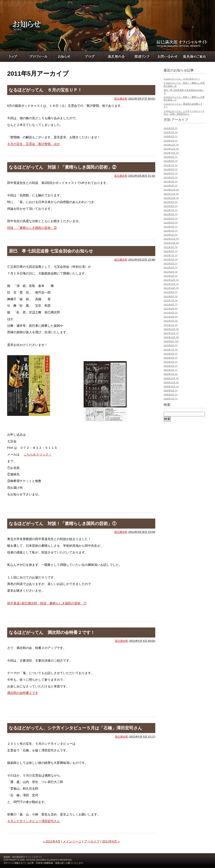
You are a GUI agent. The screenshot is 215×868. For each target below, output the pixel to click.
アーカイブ (92, 841)
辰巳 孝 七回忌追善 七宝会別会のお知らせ (51, 251)
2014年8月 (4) (171, 161)
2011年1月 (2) (171, 325)
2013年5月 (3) (171, 219)
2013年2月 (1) (171, 231)
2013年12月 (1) (171, 190)
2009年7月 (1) (171, 399)
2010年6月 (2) (171, 354)
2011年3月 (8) (171, 317)
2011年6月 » (111, 841)
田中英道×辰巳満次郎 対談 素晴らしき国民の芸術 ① (47, 603)
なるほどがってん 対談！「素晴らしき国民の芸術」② (63, 167)
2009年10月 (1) (171, 386)
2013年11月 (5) (171, 194)
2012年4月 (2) (171, 268)
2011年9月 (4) (171, 292)
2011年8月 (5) (171, 296)
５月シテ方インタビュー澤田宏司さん (34, 821)
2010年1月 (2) (171, 374)
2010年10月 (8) (171, 337)
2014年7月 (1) (171, 165)
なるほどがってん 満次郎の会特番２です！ (52, 632)
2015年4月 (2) (171, 128)
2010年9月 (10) (171, 341)
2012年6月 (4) (171, 259)
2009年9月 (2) (171, 391)
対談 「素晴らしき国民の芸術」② (32, 228)
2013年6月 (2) (171, 214)
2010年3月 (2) (171, 366)
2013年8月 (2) (171, 206)
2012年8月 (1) (171, 251)
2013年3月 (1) (171, 227)
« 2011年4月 (52, 841)
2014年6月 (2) (171, 169)
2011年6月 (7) (171, 305)
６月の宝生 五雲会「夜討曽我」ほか (34, 144)
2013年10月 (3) (171, 198)
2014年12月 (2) (171, 145)
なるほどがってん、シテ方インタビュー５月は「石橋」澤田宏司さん (75, 728)
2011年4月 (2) (171, 313)
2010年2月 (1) (171, 370)
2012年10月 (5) (171, 243)
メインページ (72, 841)
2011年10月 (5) (171, 288)
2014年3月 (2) (171, 182)
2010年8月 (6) (171, 345)
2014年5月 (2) (171, 173)
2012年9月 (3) (171, 247)
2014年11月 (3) (171, 149)
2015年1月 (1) (171, 141)
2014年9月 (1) (171, 157)
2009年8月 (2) (171, 395)
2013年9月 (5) (171, 202)
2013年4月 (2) (171, 223)
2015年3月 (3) (171, 132)
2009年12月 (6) (171, 378)
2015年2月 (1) (171, 136)
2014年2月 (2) (171, 186)
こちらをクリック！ (38, 454)
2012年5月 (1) (171, 263)
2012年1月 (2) (171, 276)
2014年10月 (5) (171, 153)
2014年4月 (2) (171, 177)
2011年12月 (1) (171, 280)
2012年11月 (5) (171, 239)
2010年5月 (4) (171, 358)
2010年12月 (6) (171, 329)
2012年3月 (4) (171, 272)
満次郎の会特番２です (23, 693)
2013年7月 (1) (171, 210)
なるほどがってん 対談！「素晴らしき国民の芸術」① (63, 524)
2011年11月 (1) (171, 284)
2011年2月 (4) (171, 321)
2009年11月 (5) (171, 382)
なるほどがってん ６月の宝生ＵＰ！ (45, 90)
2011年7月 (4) (171, 300)
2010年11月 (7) (171, 333)
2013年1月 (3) (171, 235)
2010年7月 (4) (171, 350)
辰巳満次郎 (121, 99)
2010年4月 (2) (171, 362)
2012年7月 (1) (171, 255)
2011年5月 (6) (171, 309)
